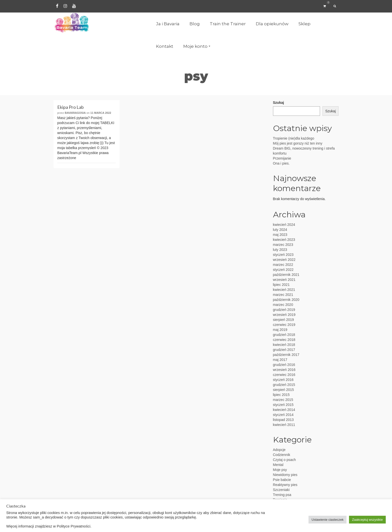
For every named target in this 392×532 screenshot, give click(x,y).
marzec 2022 (283, 265)
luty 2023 (280, 250)
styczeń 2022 (283, 270)
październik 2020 (286, 300)
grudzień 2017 (284, 350)
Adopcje (279, 450)
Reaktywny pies (285, 485)
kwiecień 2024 (284, 225)
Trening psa (282, 495)
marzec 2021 (283, 295)
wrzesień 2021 (284, 280)
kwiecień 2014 (284, 410)
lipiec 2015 (281, 395)
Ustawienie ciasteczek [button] (327, 520)
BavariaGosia (75, 113)
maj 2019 (280, 330)
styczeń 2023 (283, 255)
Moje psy (280, 470)
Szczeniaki (281, 490)
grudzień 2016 (284, 365)
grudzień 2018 (284, 335)
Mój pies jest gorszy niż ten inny (298, 143)
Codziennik (282, 455)
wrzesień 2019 (284, 315)
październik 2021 (286, 275)
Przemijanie (282, 158)
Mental (278, 465)
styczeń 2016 (283, 380)
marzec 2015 (283, 400)
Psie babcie (282, 480)
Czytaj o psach (284, 460)
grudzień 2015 (284, 385)
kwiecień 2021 (284, 290)
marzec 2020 (283, 305)
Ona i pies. (281, 163)
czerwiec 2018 (284, 340)
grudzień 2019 (284, 310)
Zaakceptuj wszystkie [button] (367, 520)
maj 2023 (280, 235)
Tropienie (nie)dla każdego (294, 138)
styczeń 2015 (283, 405)
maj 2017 (280, 360)
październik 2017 (286, 355)
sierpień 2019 (283, 320)
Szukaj (278, 103)
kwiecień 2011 (284, 425)
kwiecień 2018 (284, 345)
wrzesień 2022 (284, 260)
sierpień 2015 (283, 390)
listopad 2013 (283, 420)
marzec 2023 (283, 245)
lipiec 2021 (281, 285)
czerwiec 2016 (284, 375)
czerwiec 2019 (284, 325)
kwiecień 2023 (284, 240)
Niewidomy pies (285, 475)
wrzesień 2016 (284, 370)
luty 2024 (280, 230)
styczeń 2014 (283, 415)
